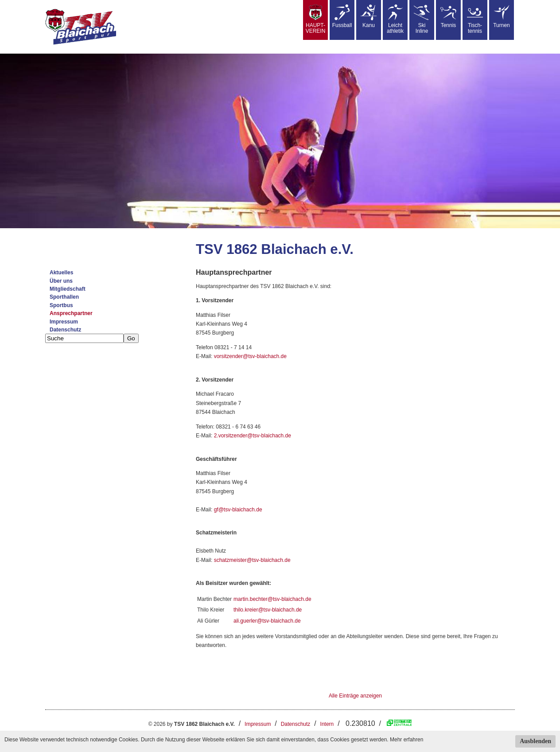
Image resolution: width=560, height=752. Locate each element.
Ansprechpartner (71, 313)
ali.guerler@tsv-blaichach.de (267, 621)
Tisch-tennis (475, 19)
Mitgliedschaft (68, 289)
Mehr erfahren (406, 740)
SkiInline (422, 19)
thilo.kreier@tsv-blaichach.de (268, 610)
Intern (327, 724)
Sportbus (61, 305)
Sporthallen (64, 297)
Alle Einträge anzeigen (355, 696)
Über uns (61, 281)
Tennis (448, 16)
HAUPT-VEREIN (316, 19)
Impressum (64, 322)
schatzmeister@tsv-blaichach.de (252, 560)
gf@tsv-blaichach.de (238, 510)
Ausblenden (535, 741)
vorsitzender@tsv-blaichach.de (250, 356)
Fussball (342, 16)
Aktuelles (61, 273)
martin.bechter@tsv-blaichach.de (272, 599)
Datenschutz (65, 330)
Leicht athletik (395, 19)
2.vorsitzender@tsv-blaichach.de (253, 436)
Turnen (502, 16)
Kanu (369, 16)
